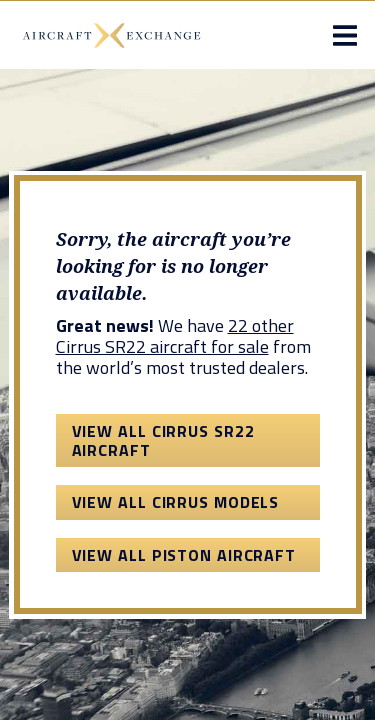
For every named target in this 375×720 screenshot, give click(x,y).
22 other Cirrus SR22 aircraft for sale (175, 336)
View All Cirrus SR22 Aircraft (163, 440)
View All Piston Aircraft (184, 555)
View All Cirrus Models (176, 502)
